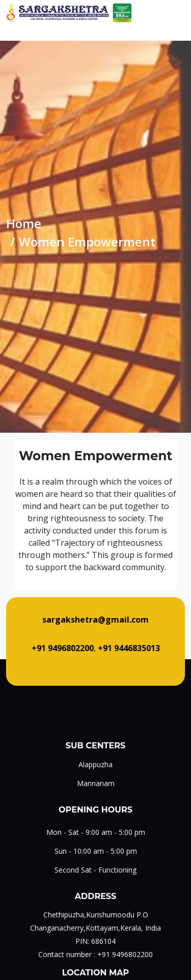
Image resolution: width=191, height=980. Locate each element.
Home (24, 223)
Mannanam (96, 783)
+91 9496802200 (125, 954)
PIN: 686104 (95, 941)
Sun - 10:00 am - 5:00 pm (96, 851)
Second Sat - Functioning (95, 870)
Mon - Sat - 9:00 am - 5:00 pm (96, 832)
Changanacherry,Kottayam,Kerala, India (95, 928)
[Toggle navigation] (177, 13)
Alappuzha (95, 764)
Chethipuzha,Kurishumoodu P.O (96, 915)
